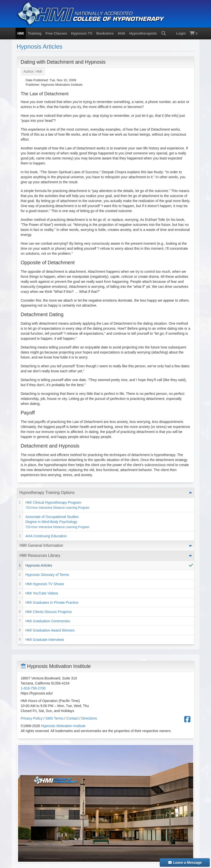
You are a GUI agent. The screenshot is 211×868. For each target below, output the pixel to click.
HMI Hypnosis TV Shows (45, 584)
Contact (72, 718)
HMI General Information (41, 545)
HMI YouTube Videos (42, 593)
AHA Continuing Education (46, 536)
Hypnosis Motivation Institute (63, 726)
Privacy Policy (32, 718)
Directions (89, 718)
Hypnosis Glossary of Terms (47, 575)
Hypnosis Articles (40, 47)
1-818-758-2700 (33, 688)
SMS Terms (54, 718)
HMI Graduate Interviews (45, 640)
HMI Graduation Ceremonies (48, 621)
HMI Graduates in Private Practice (52, 602)
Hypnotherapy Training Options (47, 493)
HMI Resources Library (40, 555)
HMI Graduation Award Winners (50, 630)
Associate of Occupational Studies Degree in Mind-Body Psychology (58, 522)
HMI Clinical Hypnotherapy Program (58, 505)
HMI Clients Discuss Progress (49, 612)
